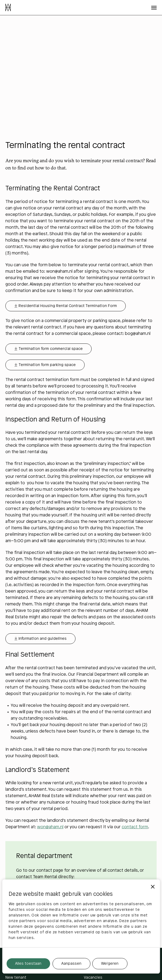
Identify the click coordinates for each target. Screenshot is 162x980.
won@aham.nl (50, 827)
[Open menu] (154, 8)
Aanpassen (71, 964)
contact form (135, 827)
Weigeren (110, 964)
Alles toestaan (28, 964)
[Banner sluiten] (153, 887)
